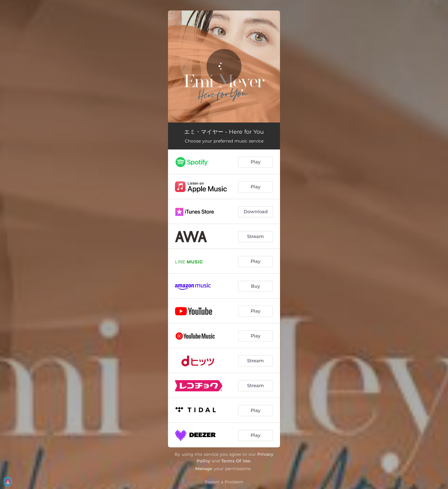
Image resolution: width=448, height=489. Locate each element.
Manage (204, 469)
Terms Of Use (236, 461)
